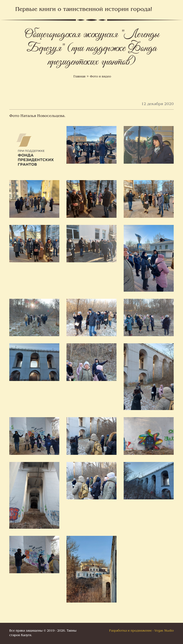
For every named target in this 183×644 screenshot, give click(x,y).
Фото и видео (100, 77)
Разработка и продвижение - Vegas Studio (141, 631)
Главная (79, 77)
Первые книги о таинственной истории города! (84, 10)
